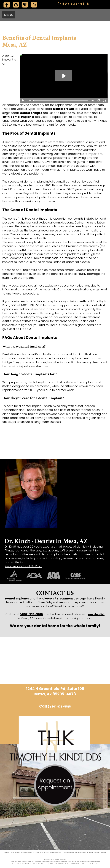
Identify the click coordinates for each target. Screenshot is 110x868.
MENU (9, 15)
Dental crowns (64, 109)
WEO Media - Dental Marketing (50, 852)
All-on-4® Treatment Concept (64, 598)
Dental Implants (17, 598)
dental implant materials (21, 321)
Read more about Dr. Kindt (24, 566)
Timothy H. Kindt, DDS (28, 852)
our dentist (96, 614)
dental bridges (31, 113)
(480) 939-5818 (73, 4)
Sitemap (103, 852)
